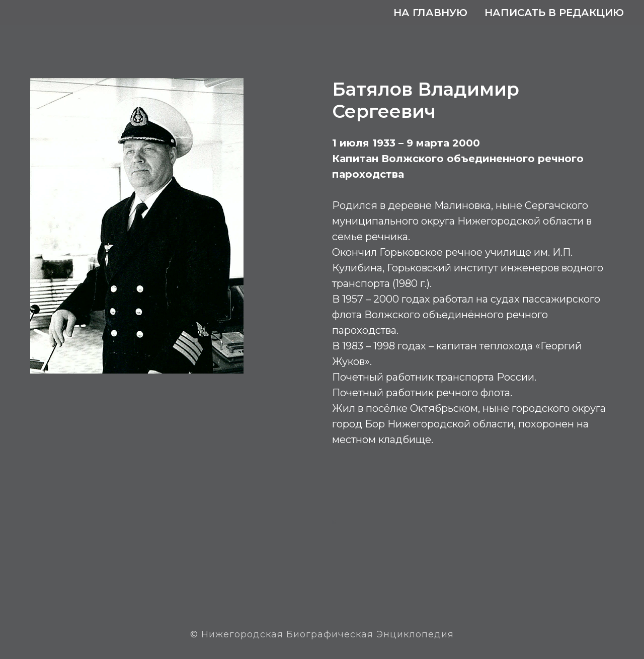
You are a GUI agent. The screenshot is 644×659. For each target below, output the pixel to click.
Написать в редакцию (554, 13)
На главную (430, 13)
